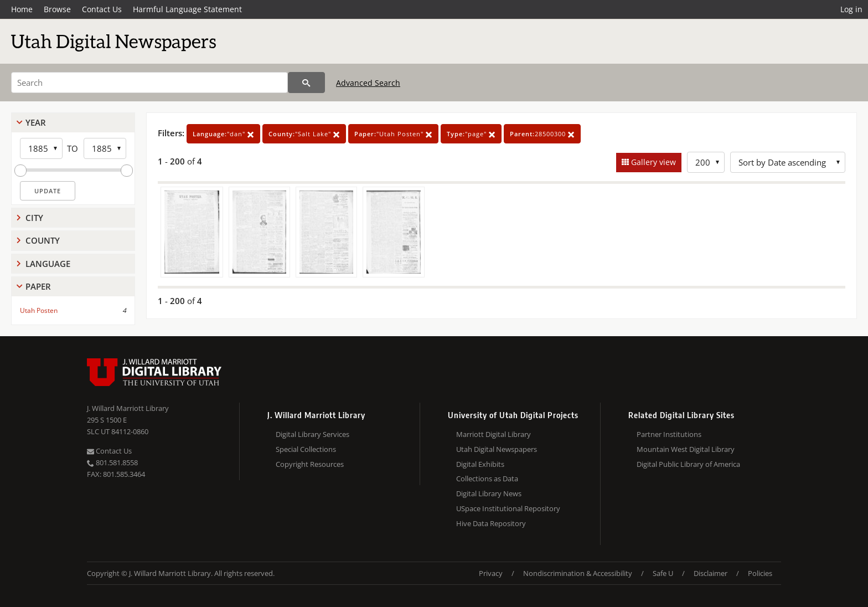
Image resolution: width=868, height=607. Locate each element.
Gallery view (652, 162)
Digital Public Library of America (688, 464)
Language (48, 264)
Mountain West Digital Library (686, 449)
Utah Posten (39, 310)
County (43, 240)
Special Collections (306, 449)
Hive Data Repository (491, 523)
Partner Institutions (669, 434)
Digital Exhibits (480, 464)
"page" (471, 134)
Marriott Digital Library (494, 434)
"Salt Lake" (304, 134)
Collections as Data (487, 479)
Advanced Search (368, 83)
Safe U (663, 573)
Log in (851, 9)
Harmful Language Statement (187, 9)
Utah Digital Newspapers (497, 449)
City (34, 218)
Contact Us (102, 9)
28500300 (542, 134)
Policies (760, 573)
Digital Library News (489, 493)
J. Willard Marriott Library (128, 408)
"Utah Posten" (393, 134)
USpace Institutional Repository (508, 508)
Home (22, 9)
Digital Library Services (312, 434)
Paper (38, 286)
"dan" (223, 134)
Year (36, 122)
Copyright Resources (310, 464)
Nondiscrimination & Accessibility (578, 573)
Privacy (491, 573)
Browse (57, 9)
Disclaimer (711, 573)
